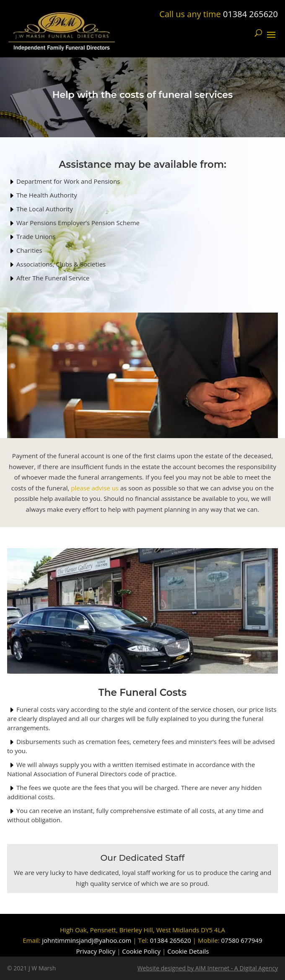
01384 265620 (250, 14)
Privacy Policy (96, 951)
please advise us (95, 488)
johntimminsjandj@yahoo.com (87, 940)
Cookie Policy (141, 951)
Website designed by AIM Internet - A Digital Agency (208, 968)
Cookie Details (188, 951)
